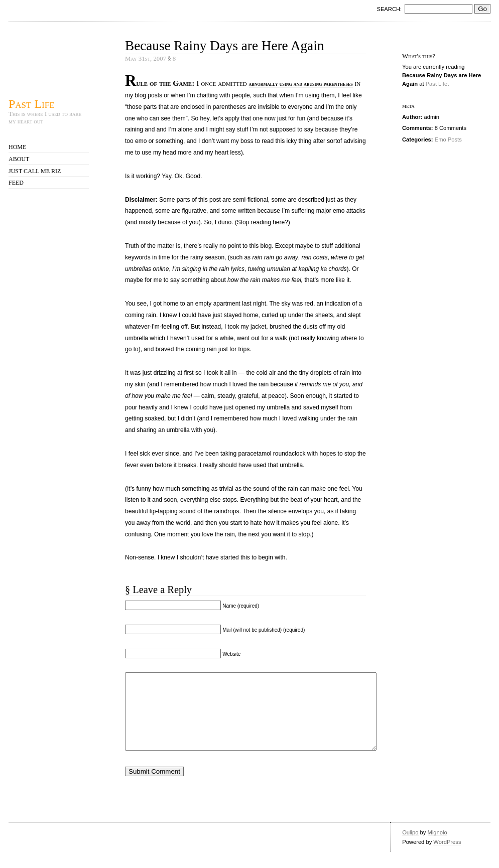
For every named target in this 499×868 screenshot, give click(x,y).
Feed (16, 183)
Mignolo (438, 847)
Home (17, 147)
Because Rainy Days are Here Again (224, 46)
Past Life (32, 104)
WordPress (447, 857)
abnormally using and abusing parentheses (301, 84)
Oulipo (410, 847)
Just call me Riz (35, 171)
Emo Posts (448, 139)
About (19, 159)
